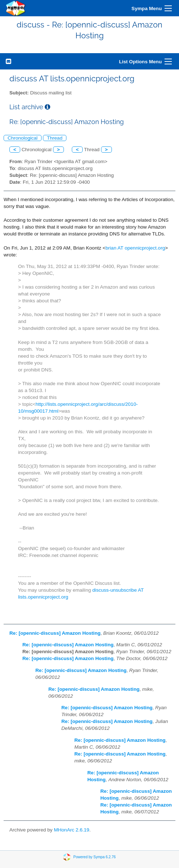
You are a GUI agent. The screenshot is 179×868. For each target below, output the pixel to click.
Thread (55, 138)
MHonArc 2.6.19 (71, 830)
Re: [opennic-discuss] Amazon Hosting (55, 633)
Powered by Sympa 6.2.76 (94, 857)
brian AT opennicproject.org (135, 248)
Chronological (23, 138)
